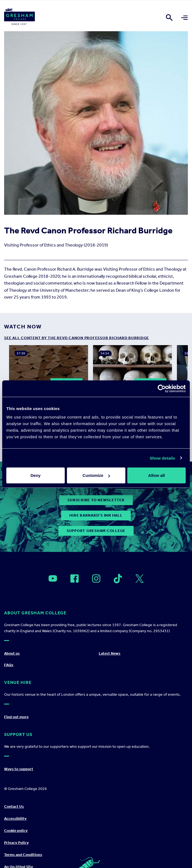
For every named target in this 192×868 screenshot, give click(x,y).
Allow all (156, 475)
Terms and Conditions (23, 855)
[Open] (53, 578)
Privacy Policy (16, 843)
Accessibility (15, 819)
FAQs (9, 665)
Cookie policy (16, 831)
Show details (163, 458)
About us (12, 653)
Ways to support (19, 769)
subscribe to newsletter (96, 500)
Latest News (110, 653)
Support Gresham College (96, 531)
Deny (36, 475)
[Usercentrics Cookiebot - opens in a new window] (162, 388)
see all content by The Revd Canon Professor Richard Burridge (77, 338)
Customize (96, 475)
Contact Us (14, 807)
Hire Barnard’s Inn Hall (96, 515)
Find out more (16, 717)
